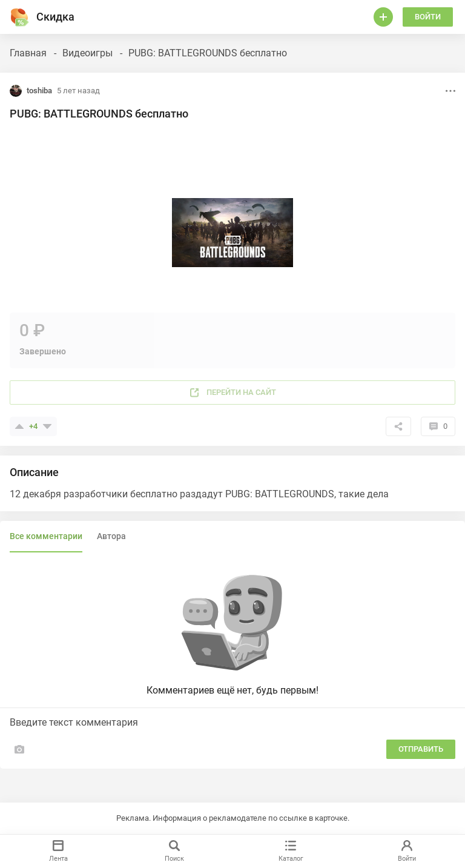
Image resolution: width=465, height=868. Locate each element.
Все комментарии (46, 536)
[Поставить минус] (47, 426)
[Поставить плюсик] (19, 426)
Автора (111, 536)
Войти (428, 17)
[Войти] (383, 17)
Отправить (421, 749)
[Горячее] (19, 17)
